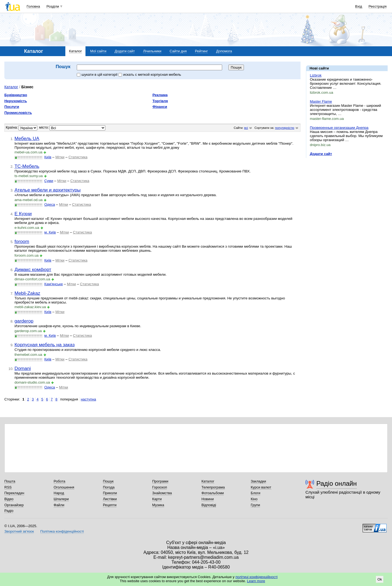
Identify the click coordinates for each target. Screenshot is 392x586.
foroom (22, 241)
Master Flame (321, 101)
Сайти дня (178, 51)
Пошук (108, 481)
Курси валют (261, 487)
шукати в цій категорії (98, 75)
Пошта (10, 481)
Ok (380, 579)
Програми (160, 481)
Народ (59, 493)
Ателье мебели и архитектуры (48, 190)
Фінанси (160, 107)
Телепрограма (213, 487)
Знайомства (162, 493)
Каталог (76, 51)
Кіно (254, 499)
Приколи (110, 493)
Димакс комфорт (33, 269)
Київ (48, 157)
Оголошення (64, 487)
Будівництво (16, 95)
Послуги (12, 107)
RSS (8, 487)
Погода (109, 487)
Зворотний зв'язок (19, 531)
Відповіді (209, 505)
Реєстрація (378, 6)
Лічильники (152, 51)
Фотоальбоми (213, 493)
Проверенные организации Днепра (339, 128)
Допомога (224, 51)
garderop (24, 321)
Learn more (256, 581)
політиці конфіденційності (257, 577)
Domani (23, 368)
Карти (157, 499)
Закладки (258, 481)
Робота (59, 481)
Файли (59, 505)
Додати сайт (125, 51)
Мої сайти (98, 51)
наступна (88, 399)
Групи (255, 505)
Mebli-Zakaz (27, 293)
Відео (9, 499)
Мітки (60, 157)
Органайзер (14, 505)
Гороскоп (160, 487)
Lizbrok (316, 75)
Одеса (50, 204)
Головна (33, 6)
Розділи (53, 6)
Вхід (359, 6)
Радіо (9, 511)
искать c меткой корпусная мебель (150, 75)
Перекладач (14, 493)
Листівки (110, 499)
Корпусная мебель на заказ (45, 345)
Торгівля (160, 101)
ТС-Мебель (27, 166)
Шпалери (61, 499)
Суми (49, 181)
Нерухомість (16, 101)
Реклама (160, 95)
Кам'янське (54, 284)
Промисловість (18, 113)
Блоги (255, 493)
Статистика (78, 157)
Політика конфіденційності (62, 531)
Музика (158, 505)
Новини (208, 499)
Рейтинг (201, 51)
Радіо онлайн (337, 483)
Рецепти (110, 505)
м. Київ (50, 232)
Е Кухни (23, 214)
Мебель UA (27, 138)
